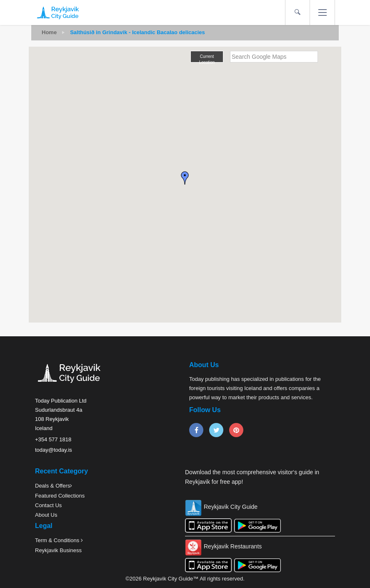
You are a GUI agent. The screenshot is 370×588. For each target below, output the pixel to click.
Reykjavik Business (58, 550)
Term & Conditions (58, 540)
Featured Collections (60, 496)
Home (49, 32)
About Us (46, 515)
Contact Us (48, 505)
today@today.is (54, 450)
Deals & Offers (52, 486)
